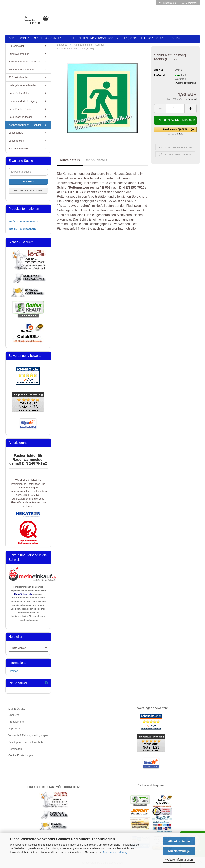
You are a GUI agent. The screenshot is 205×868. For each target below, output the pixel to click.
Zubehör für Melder (20, 93)
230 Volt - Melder (18, 77)
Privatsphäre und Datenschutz (26, 742)
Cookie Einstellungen (21, 755)
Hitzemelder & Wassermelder (26, 62)
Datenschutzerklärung (115, 852)
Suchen (28, 182)
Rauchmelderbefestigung (23, 101)
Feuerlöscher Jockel (20, 117)
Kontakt (176, 38)
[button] (160, 108)
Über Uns (14, 715)
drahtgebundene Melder (22, 85)
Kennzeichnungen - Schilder (25, 125)
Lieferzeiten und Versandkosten (94, 38)
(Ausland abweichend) (186, 83)
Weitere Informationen (179, 860)
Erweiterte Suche (28, 191)
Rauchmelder (16, 46)
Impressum (15, 729)
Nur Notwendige (179, 851)
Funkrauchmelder (19, 54)
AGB (11, 38)
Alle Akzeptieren (179, 841)
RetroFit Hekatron (19, 148)
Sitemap (13, 671)
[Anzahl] (175, 108)
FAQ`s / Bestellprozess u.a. (144, 38)
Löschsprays (16, 133)
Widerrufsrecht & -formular (42, 38)
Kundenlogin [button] (167, 3)
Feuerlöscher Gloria (20, 109)
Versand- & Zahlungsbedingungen (28, 735)
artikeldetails (70, 160)
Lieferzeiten (15, 749)
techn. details (97, 160)
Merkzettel (189, 3)
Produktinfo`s (16, 722)
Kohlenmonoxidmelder (22, 70)
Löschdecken (16, 141)
